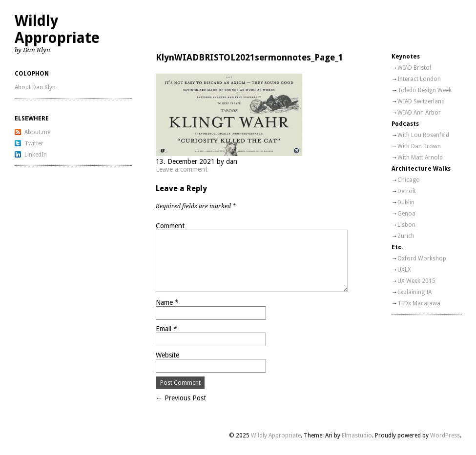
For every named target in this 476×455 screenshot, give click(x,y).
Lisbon (406, 225)
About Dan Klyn (35, 87)
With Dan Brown (419, 146)
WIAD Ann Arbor (419, 113)
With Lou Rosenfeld (423, 135)
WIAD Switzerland (421, 101)
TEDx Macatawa (419, 303)
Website (167, 355)
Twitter (34, 143)
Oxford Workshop (422, 258)
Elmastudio (357, 435)
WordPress (445, 435)
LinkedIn (36, 155)
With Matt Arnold (420, 158)
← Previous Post (181, 398)
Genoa (406, 214)
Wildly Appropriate (57, 29)
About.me (37, 132)
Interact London (419, 79)
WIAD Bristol (414, 68)
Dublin (406, 202)
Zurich (406, 236)
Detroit (407, 191)
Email (166, 329)
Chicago (409, 180)
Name (167, 302)
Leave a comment (182, 169)
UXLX (404, 270)
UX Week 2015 (416, 281)
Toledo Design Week (424, 90)
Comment (170, 226)
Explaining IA (414, 292)
